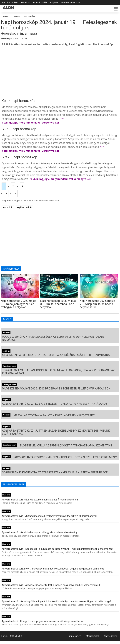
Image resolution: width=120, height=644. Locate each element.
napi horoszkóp (10, 2)
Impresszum (75, 636)
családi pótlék (40, 2)
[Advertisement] (60, 72)
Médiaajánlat (92, 636)
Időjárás (54, 2)
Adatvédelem (110, 636)
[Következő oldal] (15, 194)
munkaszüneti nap (71, 2)
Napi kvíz (26, 2)
